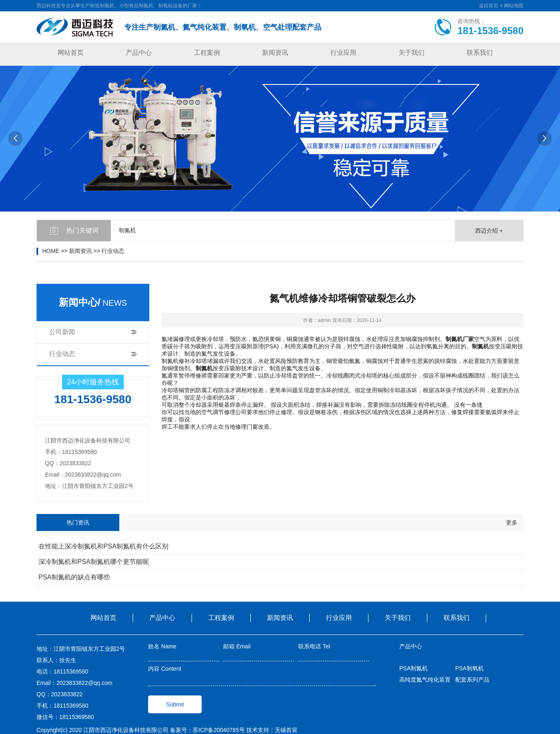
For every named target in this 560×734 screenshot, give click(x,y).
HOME (51, 251)
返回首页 (489, 6)
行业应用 (343, 53)
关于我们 (411, 53)
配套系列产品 (472, 680)
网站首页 (71, 53)
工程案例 (207, 53)
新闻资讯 (275, 53)
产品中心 (139, 53)
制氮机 (127, 230)
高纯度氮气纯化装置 (425, 680)
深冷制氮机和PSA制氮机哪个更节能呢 (94, 562)
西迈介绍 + (489, 231)
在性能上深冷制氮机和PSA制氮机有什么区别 (103, 546)
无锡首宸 (286, 730)
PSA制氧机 (470, 668)
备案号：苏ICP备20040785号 (207, 730)
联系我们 (480, 53)
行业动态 (113, 251)
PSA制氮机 (414, 668)
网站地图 (514, 6)
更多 (512, 522)
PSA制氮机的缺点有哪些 (74, 577)
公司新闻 (62, 332)
